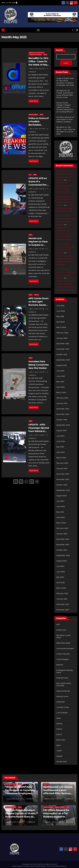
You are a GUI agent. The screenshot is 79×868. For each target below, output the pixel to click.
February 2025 (62, 398)
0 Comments (29, 799)
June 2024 (61, 442)
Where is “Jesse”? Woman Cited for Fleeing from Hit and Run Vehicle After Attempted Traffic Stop (65, 284)
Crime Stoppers (63, 660)
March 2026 (61, 327)
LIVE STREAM (62, 713)
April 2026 (60, 322)
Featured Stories (63, 691)
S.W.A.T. (59, 735)
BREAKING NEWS (33, 115)
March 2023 (61, 523)
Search (59, 50)
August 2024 (62, 431)
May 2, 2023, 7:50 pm (37, 372)
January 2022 (62, 599)
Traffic (36, 295)
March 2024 (61, 458)
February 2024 (62, 463)
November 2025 (63, 349)
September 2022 (63, 556)
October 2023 (62, 485)
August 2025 (62, 365)
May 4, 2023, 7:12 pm (37, 249)
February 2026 (62, 333)
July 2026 (60, 306)
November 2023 (63, 480)
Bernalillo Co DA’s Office (37, 53)
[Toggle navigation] (38, 30)
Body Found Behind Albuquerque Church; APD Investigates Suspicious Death (65, 186)
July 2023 (60, 501)
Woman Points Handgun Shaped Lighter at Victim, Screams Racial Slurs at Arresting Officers (65, 107)
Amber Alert (61, 630)
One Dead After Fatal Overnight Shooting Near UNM (65, 208)
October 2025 (62, 355)
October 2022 (62, 550)
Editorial (60, 665)
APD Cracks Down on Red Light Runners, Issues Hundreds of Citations (38, 305)
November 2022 (63, 545)
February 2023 (62, 528)
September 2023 (63, 490)
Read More (34, 101)
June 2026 (61, 311)
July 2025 (60, 371)
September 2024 (63, 425)
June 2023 (61, 507)
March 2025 (61, 393)
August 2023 (62, 496)
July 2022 (60, 566)
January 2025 (62, 404)
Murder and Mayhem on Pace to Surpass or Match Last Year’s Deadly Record (38, 245)
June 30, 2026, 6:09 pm (53, 799)
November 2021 (63, 610)
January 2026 (62, 338)
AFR (30, 175)
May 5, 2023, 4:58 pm (37, 189)
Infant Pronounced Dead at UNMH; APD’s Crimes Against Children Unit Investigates (65, 259)
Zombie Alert (62, 762)
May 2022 (60, 577)
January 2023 (62, 534)
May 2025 (60, 382)
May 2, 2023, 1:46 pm (37, 435)
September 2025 (63, 360)
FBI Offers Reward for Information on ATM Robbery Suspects (65, 120)
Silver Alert (61, 740)
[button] (72, 30)
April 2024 (61, 452)
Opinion (59, 724)
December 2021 (63, 604)
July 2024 (60, 436)
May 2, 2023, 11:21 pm (37, 309)
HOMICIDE (61, 702)
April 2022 (60, 583)
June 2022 (61, 572)
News (45, 55)
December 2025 (63, 344)
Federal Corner (62, 697)
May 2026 (60, 317)
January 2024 (62, 469)
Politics (59, 729)
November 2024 (63, 414)
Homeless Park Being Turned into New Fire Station (39, 365)
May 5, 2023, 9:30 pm (37, 69)
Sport (59, 745)
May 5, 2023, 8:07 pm (37, 129)
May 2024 (60, 447)
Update (59, 756)
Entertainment (62, 678)
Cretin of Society (63, 654)
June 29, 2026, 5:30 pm (53, 822)
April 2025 (60, 387)
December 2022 (63, 539)
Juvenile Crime (63, 707)
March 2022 (61, 588)
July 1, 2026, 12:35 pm (14, 799)
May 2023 (60, 512)
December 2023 (63, 474)
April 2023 (60, 518)
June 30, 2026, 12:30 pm (15, 822)
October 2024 (62, 420)
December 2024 (63, 409)
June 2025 (61, 376)
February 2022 (62, 594)
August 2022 (62, 561)
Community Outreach (35, 55)
